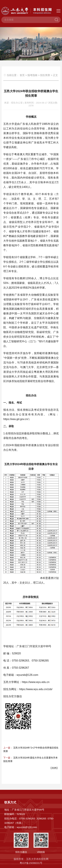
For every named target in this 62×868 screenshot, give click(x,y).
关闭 (54, 768)
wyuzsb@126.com (27, 827)
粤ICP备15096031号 (31, 863)
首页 (22, 75)
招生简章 (45, 75)
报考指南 (32, 75)
